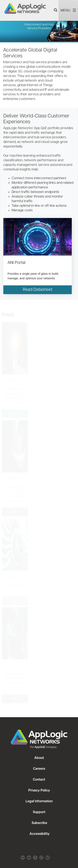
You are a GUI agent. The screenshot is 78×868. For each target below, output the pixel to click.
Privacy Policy (39, 791)
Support (39, 812)
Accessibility (39, 834)
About (39, 758)
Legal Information (39, 801)
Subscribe (39, 823)
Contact (39, 780)
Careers (39, 769)
